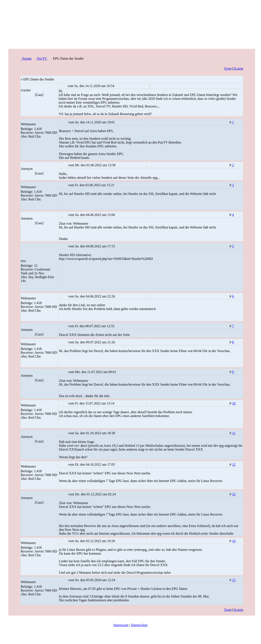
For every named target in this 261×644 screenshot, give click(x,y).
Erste (228, 68)
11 (234, 433)
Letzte (239, 68)
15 (234, 580)
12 (234, 464)
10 (234, 403)
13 (234, 494)
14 (234, 541)
